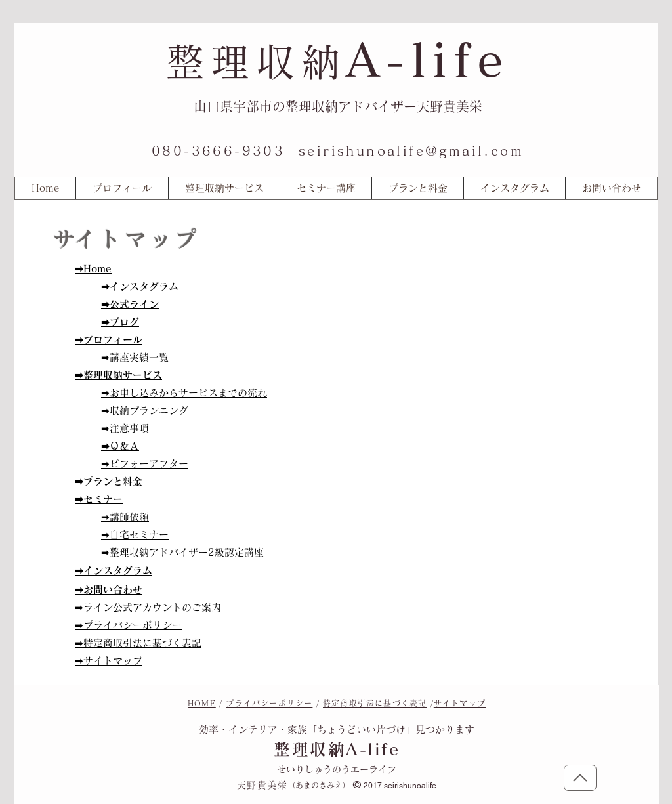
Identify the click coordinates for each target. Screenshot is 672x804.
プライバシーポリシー (269, 703)
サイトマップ (460, 703)
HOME (202, 703)
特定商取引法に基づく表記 (375, 703)
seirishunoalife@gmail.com (411, 150)
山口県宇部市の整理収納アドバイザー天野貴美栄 (338, 106)
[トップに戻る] (580, 778)
